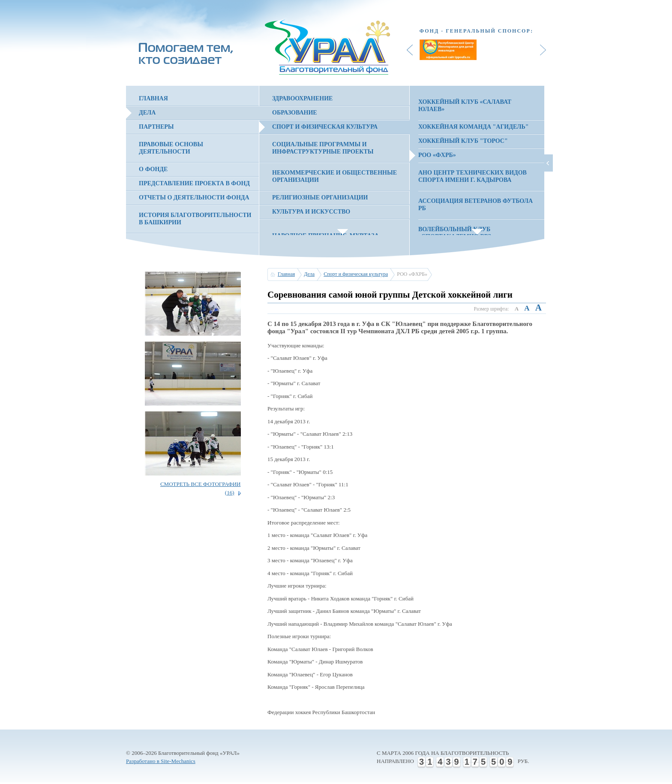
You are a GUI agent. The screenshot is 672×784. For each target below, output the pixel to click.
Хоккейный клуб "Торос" (463, 141)
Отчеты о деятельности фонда (194, 198)
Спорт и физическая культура (325, 127)
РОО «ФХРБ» (437, 155)
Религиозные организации (320, 198)
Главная (153, 98)
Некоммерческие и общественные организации (334, 176)
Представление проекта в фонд (194, 183)
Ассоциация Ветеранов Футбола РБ (475, 205)
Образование (295, 113)
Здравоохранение (302, 98)
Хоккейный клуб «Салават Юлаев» (465, 106)
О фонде (153, 169)
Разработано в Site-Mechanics (161, 761)
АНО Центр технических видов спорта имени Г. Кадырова (472, 176)
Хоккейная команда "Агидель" (474, 127)
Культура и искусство (311, 212)
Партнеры (156, 127)
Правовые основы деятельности (171, 148)
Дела (147, 113)
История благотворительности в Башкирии (195, 219)
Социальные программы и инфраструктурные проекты (323, 148)
